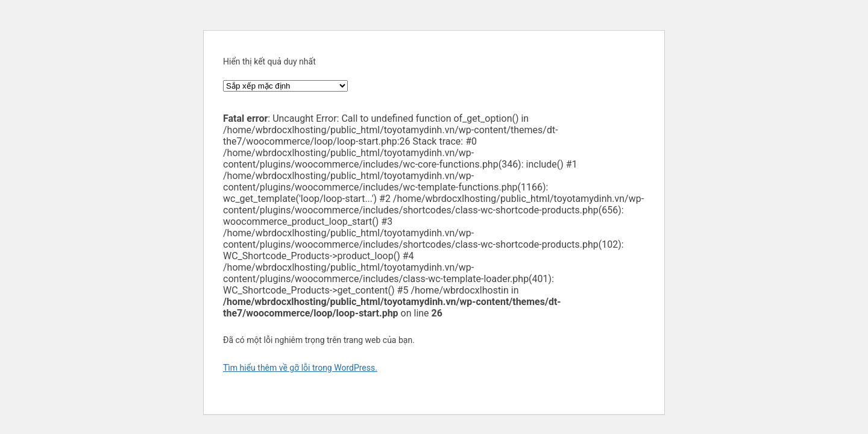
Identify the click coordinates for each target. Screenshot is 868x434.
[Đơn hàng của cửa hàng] (285, 86)
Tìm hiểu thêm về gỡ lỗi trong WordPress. (300, 368)
